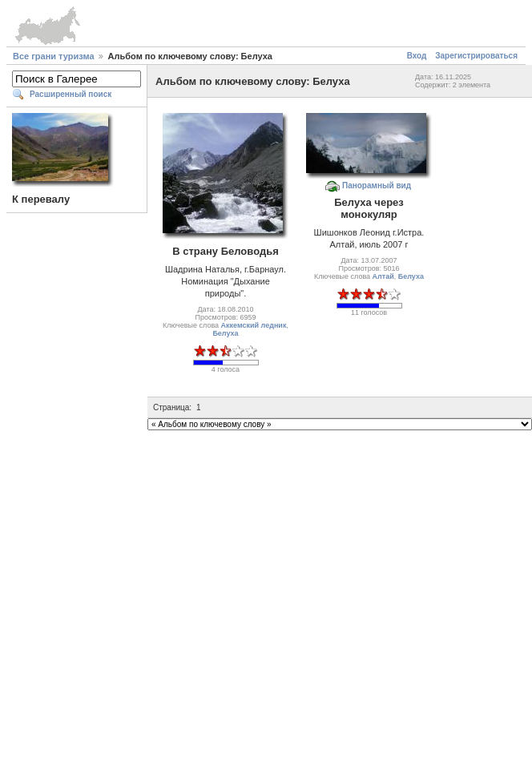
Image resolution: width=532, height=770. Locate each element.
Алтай (383, 276)
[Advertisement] (263, 593)
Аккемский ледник (254, 325)
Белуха (225, 333)
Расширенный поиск (71, 94)
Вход (417, 56)
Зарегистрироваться (476, 56)
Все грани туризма (54, 56)
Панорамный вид (377, 185)
